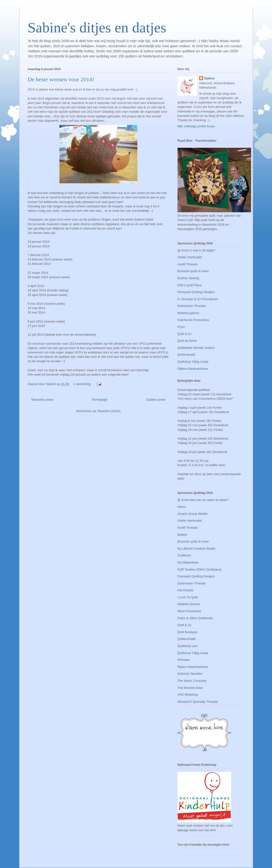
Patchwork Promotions (193, 320)
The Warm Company (192, 681)
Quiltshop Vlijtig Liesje (193, 362)
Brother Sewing (188, 278)
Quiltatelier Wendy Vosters (196, 348)
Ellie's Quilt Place (190, 285)
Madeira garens (188, 313)
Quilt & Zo (185, 334)
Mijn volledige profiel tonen (196, 126)
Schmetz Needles (190, 674)
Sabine (209, 78)
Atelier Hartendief (190, 257)
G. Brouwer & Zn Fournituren (198, 299)
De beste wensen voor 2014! (61, 79)
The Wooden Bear (190, 688)
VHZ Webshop (188, 695)
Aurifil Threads (188, 264)
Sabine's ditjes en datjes (97, 28)
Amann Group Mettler (193, 514)
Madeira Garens (189, 604)
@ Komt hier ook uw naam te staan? (203, 500)
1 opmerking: (83, 384)
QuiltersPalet (187, 639)
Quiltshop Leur (188, 646)
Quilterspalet (186, 355)
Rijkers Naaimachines (193, 369)
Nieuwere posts (42, 400)
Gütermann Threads (192, 306)
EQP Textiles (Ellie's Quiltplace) (200, 569)
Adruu (182, 507)
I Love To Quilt (188, 597)
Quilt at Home (187, 341)
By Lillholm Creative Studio (196, 549)
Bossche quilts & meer (193, 271)
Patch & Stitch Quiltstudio (195, 618)
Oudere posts (156, 400)
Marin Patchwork (189, 611)
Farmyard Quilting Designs (196, 292)
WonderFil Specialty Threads (198, 702)
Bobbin (182, 535)
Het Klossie (186, 590)
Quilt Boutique (188, 632)
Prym (181, 327)
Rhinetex (184, 660)
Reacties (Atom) (109, 411)
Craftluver (184, 555)
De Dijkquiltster (188, 562)
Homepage (100, 400)
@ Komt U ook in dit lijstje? (197, 250)
